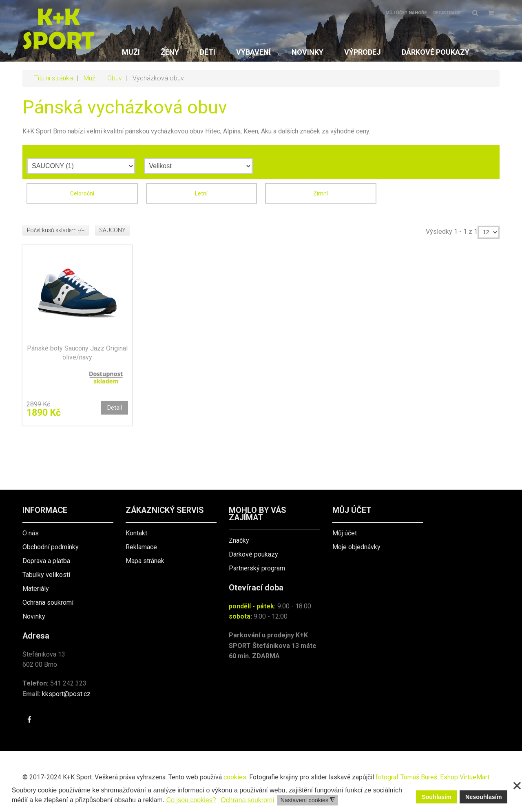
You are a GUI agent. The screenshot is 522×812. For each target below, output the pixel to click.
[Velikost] (198, 166)
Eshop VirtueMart (465, 777)
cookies (235, 777)
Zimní (321, 193)
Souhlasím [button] (437, 797)
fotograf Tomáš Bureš (406, 777)
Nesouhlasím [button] (484, 797)
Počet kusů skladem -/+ (57, 230)
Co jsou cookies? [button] (191, 800)
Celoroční (82, 193)
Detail (115, 408)
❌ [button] (517, 786)
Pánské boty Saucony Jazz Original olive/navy (77, 353)
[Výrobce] (81, 166)
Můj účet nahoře (406, 13)
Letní (201, 193)
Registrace (447, 13)
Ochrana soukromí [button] (248, 800)
